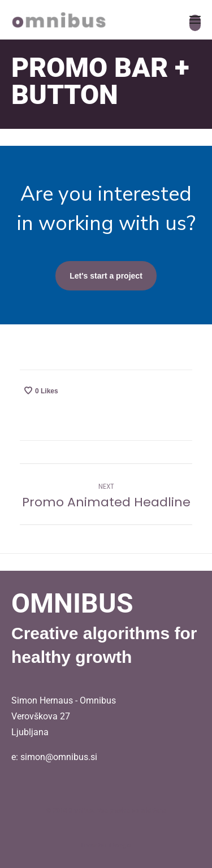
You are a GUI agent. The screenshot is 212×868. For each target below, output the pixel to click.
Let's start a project (106, 276)
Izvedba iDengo (106, 845)
